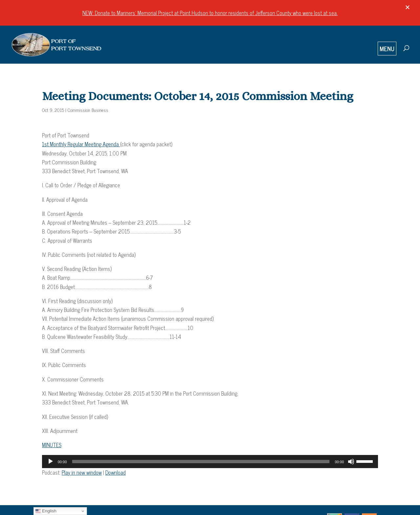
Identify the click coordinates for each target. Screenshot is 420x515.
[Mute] (351, 462)
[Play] (51, 462)
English (46, 511)
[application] (210, 462)
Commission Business (88, 110)
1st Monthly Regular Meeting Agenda (81, 144)
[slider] (201, 462)
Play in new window (82, 472)
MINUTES (52, 445)
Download (115, 472)
